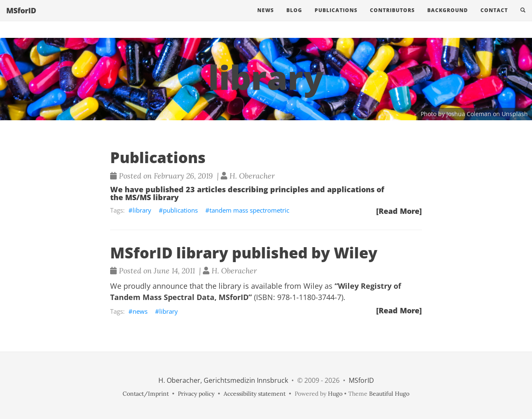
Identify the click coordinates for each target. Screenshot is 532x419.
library (142, 210)
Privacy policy (196, 394)
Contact (494, 19)
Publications (336, 19)
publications (180, 210)
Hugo (335, 394)
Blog (294, 19)
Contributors (392, 19)
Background (448, 19)
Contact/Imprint (146, 394)
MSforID (21, 19)
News (266, 19)
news (140, 311)
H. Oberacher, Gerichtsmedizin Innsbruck (223, 380)
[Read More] (399, 211)
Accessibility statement (255, 394)
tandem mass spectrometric (249, 210)
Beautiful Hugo (389, 394)
